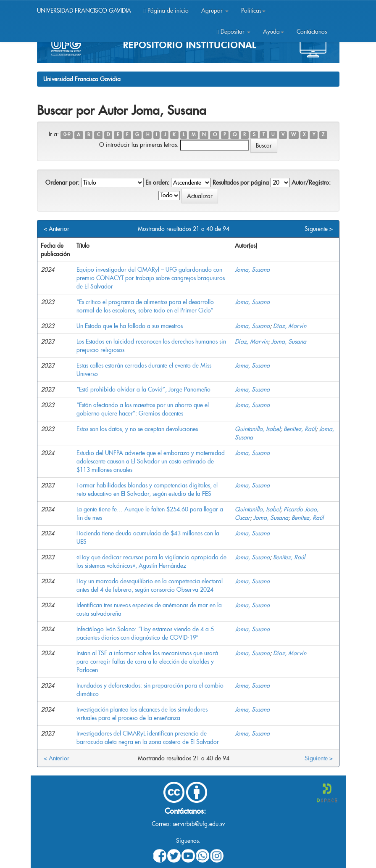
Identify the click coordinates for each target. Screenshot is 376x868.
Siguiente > (319, 229)
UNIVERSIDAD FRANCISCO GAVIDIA (84, 11)
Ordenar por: (62, 183)
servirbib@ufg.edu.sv (199, 824)
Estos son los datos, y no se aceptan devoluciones (137, 429)
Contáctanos (312, 32)
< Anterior (57, 229)
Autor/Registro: (311, 183)
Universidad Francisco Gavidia (82, 79)
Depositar (233, 32)
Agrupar (215, 11)
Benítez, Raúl (300, 429)
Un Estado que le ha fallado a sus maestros (130, 326)
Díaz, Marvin (290, 326)
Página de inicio (166, 11)
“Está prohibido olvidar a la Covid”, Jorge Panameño (143, 389)
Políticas (253, 11)
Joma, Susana (252, 270)
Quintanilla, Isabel (258, 429)
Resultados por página (241, 183)
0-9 (67, 135)
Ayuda (273, 32)
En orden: (157, 183)
